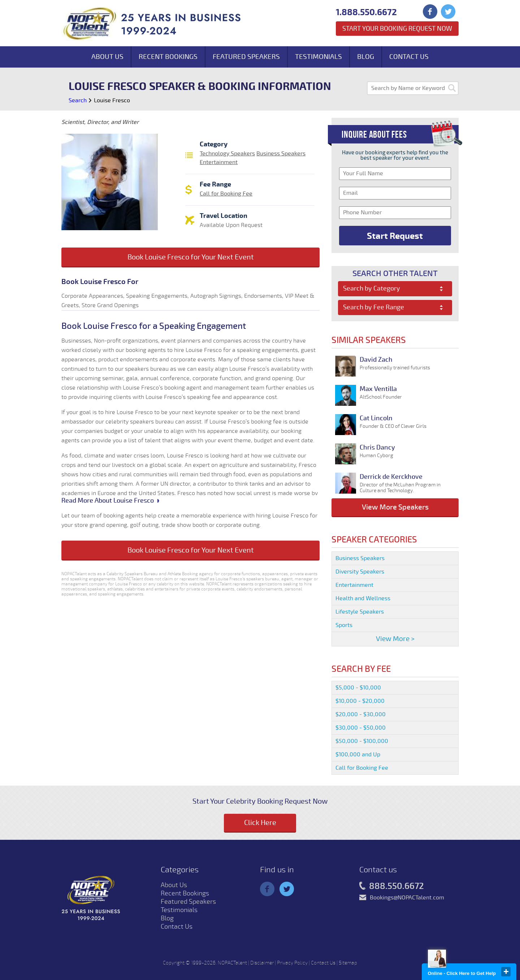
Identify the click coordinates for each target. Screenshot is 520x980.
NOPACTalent (232, 963)
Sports (344, 625)
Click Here (260, 823)
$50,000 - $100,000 (362, 741)
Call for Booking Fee (226, 194)
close (506, 972)
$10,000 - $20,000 (360, 701)
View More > (395, 639)
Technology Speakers (227, 154)
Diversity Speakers (360, 572)
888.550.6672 (392, 886)
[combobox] (395, 289)
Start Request (395, 236)
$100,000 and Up (358, 755)
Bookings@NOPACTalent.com (407, 898)
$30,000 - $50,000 (361, 728)
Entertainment (219, 162)
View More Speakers (395, 507)
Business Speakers (281, 154)
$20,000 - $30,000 (361, 714)
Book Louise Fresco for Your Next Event (191, 257)
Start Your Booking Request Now (397, 29)
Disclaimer (262, 963)
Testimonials (318, 57)
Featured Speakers (246, 57)
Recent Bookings (168, 57)
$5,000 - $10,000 (358, 688)
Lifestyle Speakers (360, 612)
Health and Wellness (363, 598)
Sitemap (348, 963)
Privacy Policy (292, 963)
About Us (107, 57)
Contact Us (409, 57)
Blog (366, 57)
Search (78, 100)
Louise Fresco (112, 100)
